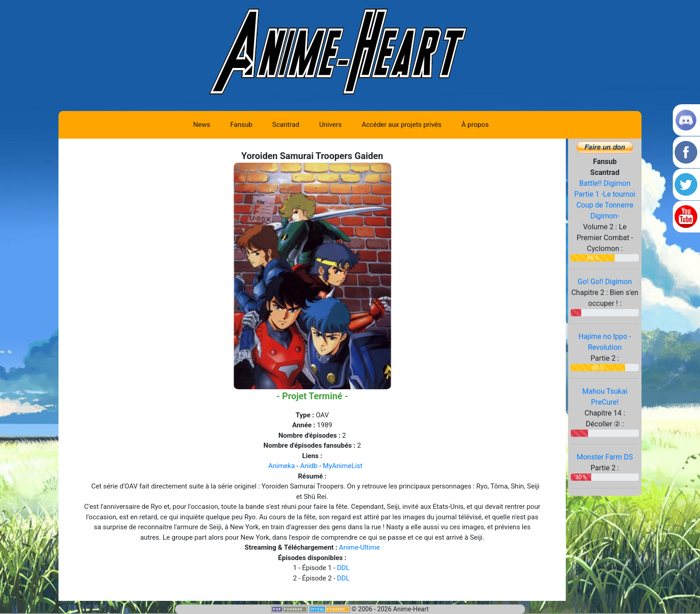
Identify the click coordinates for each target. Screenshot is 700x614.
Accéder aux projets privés (402, 125)
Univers (331, 125)
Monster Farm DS (605, 457)
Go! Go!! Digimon (605, 282)
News (202, 125)
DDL (343, 568)
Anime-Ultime (360, 547)
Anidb (309, 466)
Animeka (282, 466)
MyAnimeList (343, 466)
